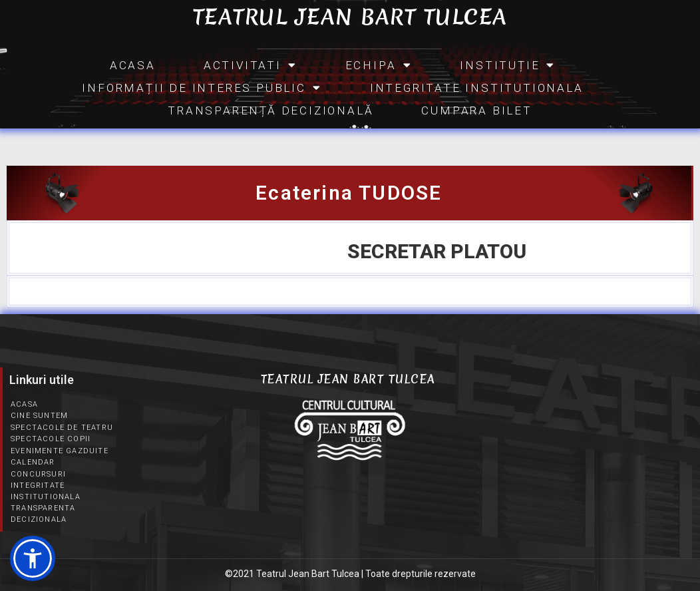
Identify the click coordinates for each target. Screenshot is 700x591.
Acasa (133, 65)
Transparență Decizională (270, 110)
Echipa (379, 65)
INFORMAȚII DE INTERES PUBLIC (202, 88)
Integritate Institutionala (477, 88)
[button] (33, 558)
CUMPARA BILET (476, 110)
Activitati (251, 65)
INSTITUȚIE (508, 65)
